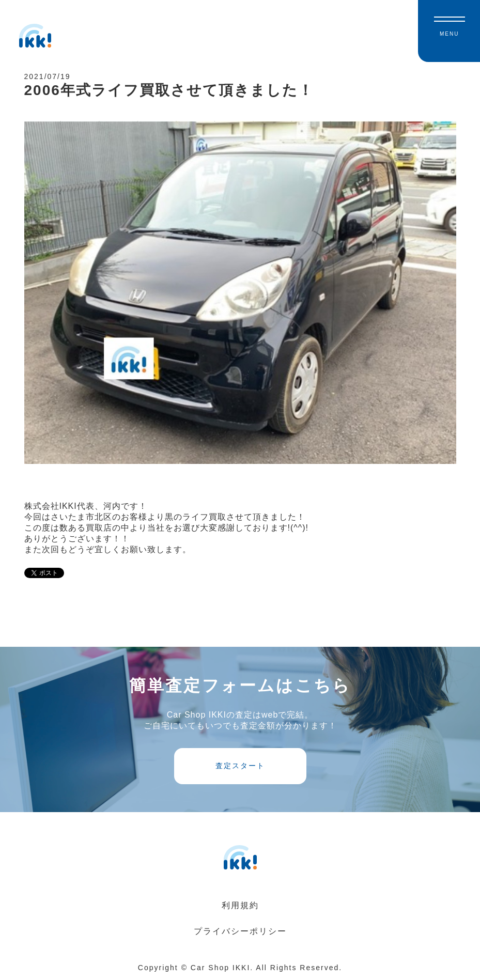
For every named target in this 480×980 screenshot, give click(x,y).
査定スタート (240, 766)
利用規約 (240, 905)
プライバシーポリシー (240, 931)
